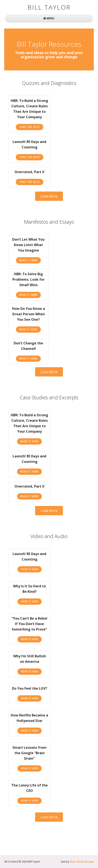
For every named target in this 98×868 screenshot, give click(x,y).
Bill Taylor (49, 7)
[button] (49, 196)
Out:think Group (82, 862)
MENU (49, 18)
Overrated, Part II (29, 172)
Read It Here (30, 260)
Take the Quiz (31, 127)
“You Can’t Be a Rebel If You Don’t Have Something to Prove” (29, 624)
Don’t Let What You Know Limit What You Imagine (28, 245)
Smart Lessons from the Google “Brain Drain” (29, 753)
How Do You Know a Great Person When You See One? (28, 314)
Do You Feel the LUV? (30, 688)
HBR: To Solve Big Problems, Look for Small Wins (28, 279)
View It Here (31, 569)
